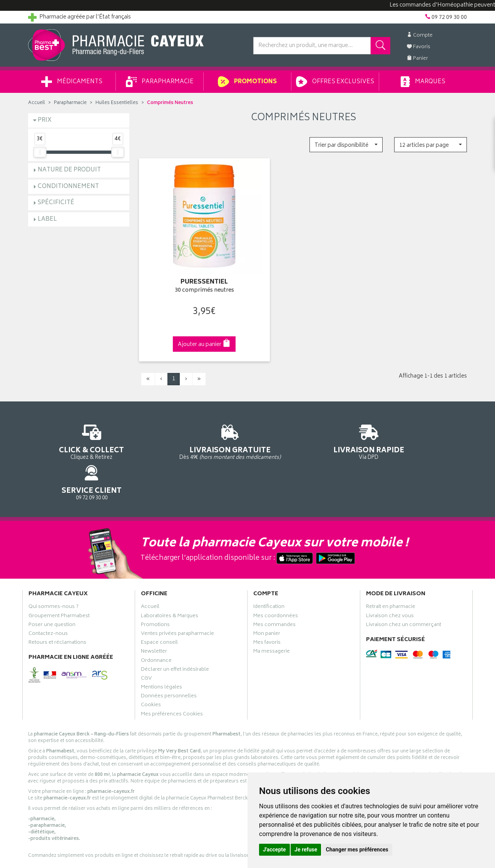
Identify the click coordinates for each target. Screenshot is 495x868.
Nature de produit (69, 170)
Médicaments (72, 82)
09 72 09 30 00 (417, 428)
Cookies (151, 660)
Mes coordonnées (276, 571)
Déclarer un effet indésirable (175, 624)
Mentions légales (161, 642)
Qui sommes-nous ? (54, 561)
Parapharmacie (160, 82)
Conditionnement (68, 187)
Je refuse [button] (306, 850)
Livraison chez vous (390, 571)
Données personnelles (169, 651)
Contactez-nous (48, 588)
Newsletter (154, 606)
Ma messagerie (272, 606)
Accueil (37, 103)
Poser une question (52, 579)
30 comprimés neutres (191, 277)
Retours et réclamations (57, 597)
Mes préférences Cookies (172, 669)
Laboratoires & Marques (170, 571)
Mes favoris (267, 597)
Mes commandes (274, 579)
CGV (146, 633)
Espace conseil (159, 597)
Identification (269, 561)
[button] (346, 145)
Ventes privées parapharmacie (177, 588)
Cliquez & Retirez (79, 428)
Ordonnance (156, 615)
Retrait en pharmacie (391, 561)
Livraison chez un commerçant (404, 579)
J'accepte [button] (274, 850)
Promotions (247, 82)
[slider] (40, 152)
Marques (423, 82)
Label (47, 219)
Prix (45, 120)
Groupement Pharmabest (59, 571)
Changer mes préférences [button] (357, 850)
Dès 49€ (191, 431)
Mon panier (267, 588)
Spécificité (56, 203)
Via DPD (304, 428)
